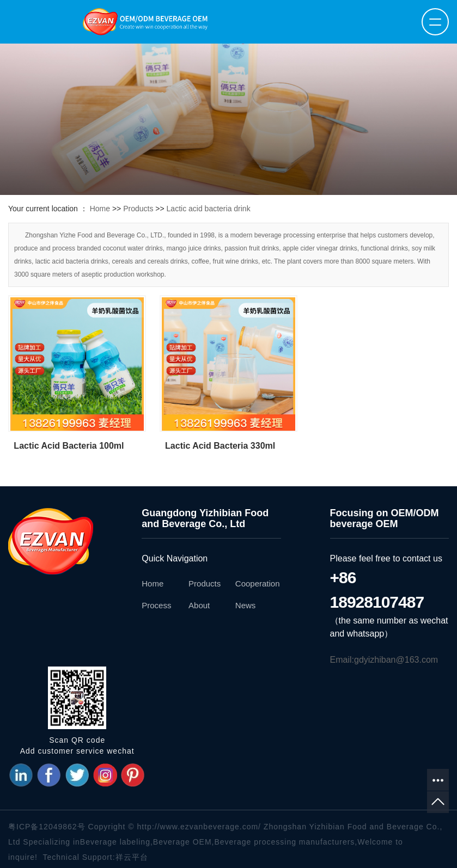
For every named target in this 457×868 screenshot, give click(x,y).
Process (156, 605)
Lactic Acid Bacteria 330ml (220, 446)
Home (100, 209)
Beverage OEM (182, 842)
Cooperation (258, 583)
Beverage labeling (115, 842)
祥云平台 (132, 857)
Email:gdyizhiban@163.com (384, 660)
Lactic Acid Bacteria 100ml (69, 446)
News (246, 605)
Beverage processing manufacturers (284, 842)
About (199, 605)
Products (138, 209)
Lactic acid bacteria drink (209, 209)
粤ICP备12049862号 (47, 827)
